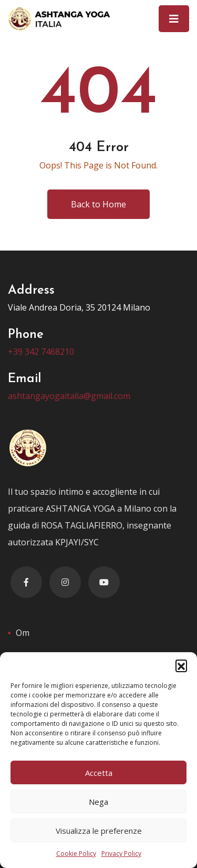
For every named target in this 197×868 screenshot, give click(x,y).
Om (23, 633)
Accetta (99, 773)
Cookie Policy (76, 854)
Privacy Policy (121, 854)
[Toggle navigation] (174, 19)
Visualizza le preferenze (99, 831)
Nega (98, 802)
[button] (181, 665)
